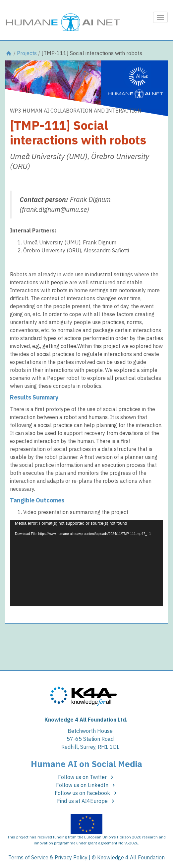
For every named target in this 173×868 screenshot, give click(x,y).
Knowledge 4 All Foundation (131, 857)
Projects (27, 53)
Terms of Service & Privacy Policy (48, 857)
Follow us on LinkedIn (86, 785)
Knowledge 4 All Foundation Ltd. (86, 720)
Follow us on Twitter (87, 777)
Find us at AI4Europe (87, 801)
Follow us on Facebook (87, 793)
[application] (86, 563)
